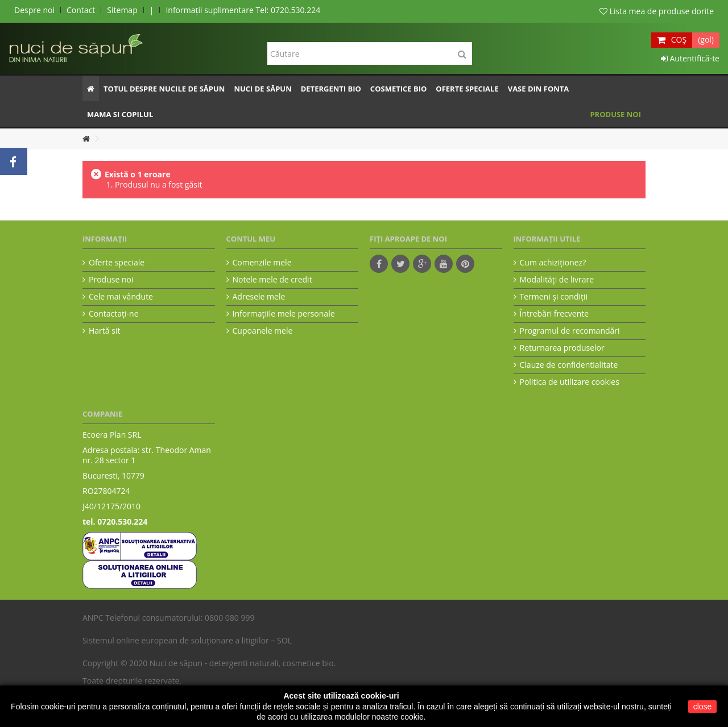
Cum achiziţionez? (553, 263)
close (703, 707)
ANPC (93, 618)
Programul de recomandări (570, 331)
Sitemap (122, 10)
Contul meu (251, 239)
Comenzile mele (262, 263)
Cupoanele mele (263, 331)
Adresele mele (259, 297)
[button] (164, 88)
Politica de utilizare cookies (570, 382)
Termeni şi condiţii (554, 297)
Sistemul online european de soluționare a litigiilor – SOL (187, 640)
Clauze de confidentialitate (569, 365)
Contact (81, 10)
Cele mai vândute (121, 297)
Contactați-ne (114, 314)
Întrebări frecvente (555, 314)
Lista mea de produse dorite (657, 11)
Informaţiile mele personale (284, 314)
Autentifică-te (690, 58)
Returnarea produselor (562, 348)
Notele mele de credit (272, 280)
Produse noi (111, 280)
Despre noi (34, 10)
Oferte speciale (117, 263)
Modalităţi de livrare (557, 280)
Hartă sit (104, 331)
